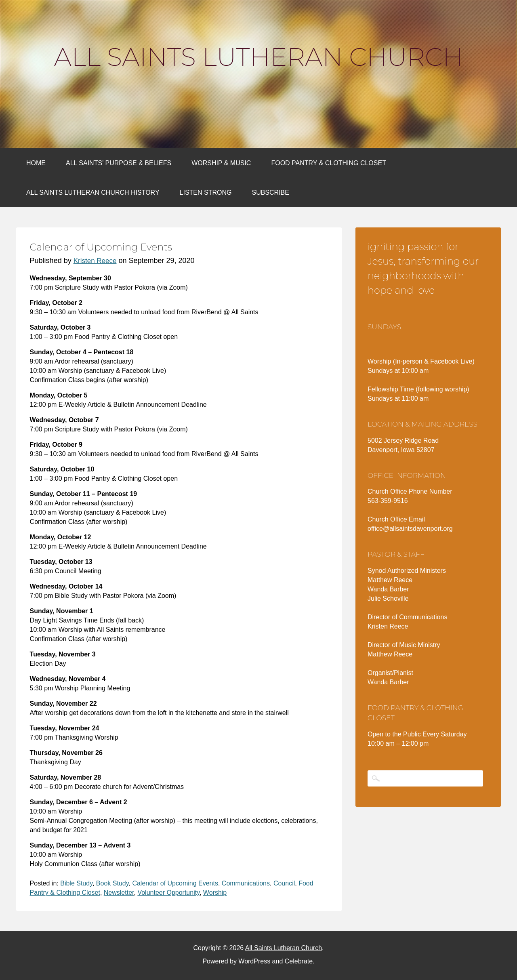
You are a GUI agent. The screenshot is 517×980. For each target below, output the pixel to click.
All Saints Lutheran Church (258, 57)
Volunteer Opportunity (168, 893)
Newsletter (119, 893)
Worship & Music (221, 163)
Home (36, 163)
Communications (246, 883)
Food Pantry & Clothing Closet (329, 163)
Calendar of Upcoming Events (175, 883)
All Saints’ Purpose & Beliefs (119, 163)
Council (284, 883)
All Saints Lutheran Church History (93, 192)
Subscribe (270, 192)
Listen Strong (206, 192)
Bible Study (76, 883)
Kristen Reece (95, 261)
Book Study (112, 883)
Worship (215, 893)
